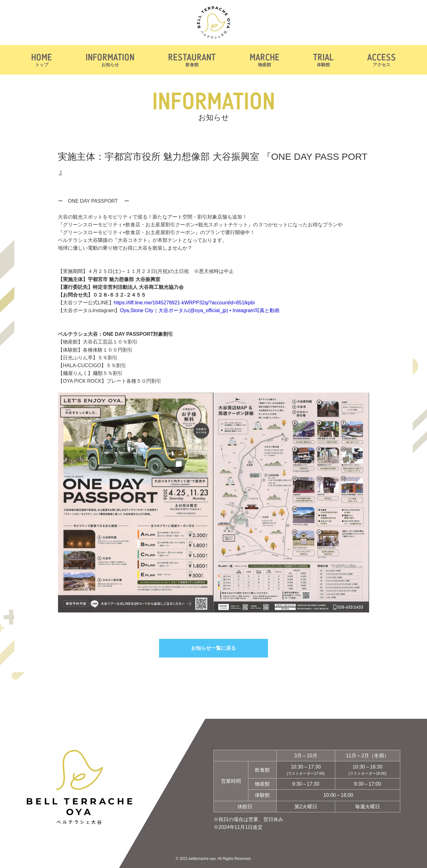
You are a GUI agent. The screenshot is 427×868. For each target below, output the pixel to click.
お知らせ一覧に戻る (213, 648)
